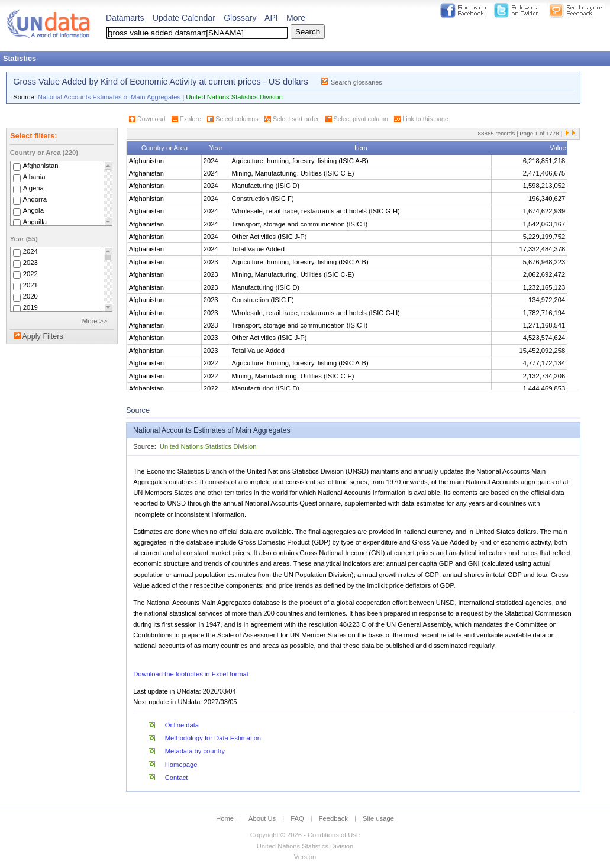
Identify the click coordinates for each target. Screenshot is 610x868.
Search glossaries (356, 82)
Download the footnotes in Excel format (191, 674)
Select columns (237, 119)
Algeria (33, 188)
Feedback (333, 818)
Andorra (35, 199)
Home (225, 818)
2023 (30, 263)
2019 (30, 307)
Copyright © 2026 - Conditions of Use (305, 835)
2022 (30, 274)
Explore (191, 119)
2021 (30, 285)
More (296, 18)
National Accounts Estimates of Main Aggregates (109, 97)
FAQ (297, 818)
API (271, 18)
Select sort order (296, 119)
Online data (182, 725)
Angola (33, 210)
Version (305, 857)
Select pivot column (361, 119)
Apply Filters (42, 336)
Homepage (181, 765)
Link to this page (425, 119)
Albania (34, 177)
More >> (95, 321)
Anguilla (35, 222)
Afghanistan (41, 166)
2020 (30, 296)
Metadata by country (195, 751)
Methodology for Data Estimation (213, 738)
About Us (262, 818)
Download (151, 119)
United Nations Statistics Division (234, 97)
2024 (30, 251)
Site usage (378, 818)
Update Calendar (184, 18)
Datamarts (125, 18)
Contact (177, 778)
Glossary (240, 18)
